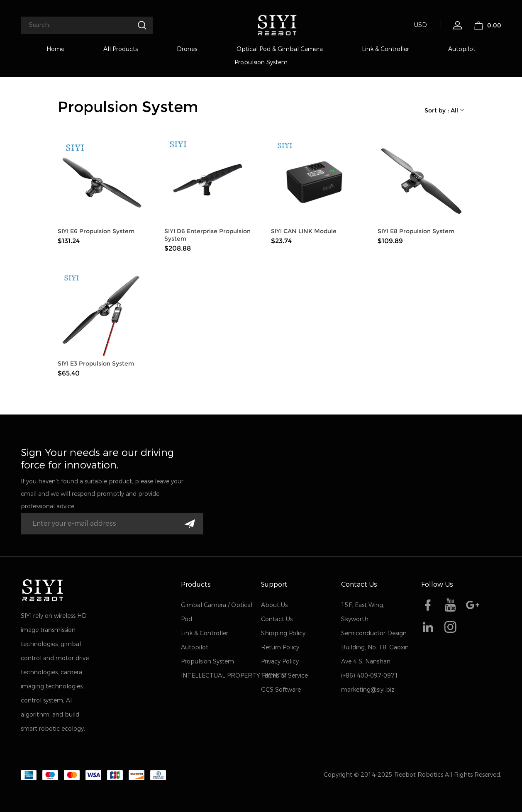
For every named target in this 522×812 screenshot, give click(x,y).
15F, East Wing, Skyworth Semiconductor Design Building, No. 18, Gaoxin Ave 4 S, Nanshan (375, 633)
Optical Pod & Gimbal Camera (280, 49)
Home (55, 49)
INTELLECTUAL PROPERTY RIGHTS (233, 676)
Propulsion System (261, 62)
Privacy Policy (280, 662)
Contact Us (277, 619)
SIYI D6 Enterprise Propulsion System (207, 235)
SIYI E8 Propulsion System (416, 231)
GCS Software (281, 690)
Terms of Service (284, 676)
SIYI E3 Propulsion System (96, 363)
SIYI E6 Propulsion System (96, 231)
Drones (187, 49)
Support (274, 584)
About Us (274, 605)
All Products (121, 49)
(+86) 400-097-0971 (370, 676)
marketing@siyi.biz (368, 690)
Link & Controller (385, 49)
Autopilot (462, 49)
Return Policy (280, 647)
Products (196, 584)
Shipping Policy (283, 633)
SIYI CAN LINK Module (304, 231)
